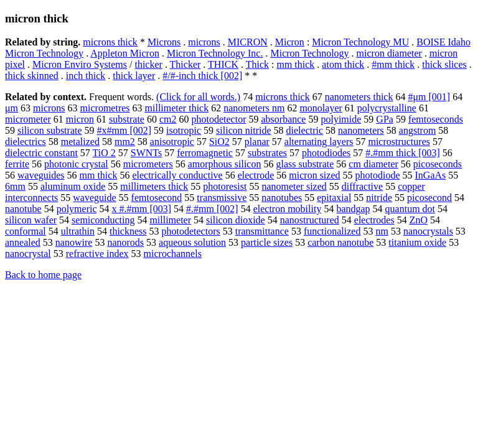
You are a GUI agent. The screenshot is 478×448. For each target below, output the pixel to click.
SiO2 (219, 142)
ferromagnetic (205, 153)
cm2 (168, 119)
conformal (26, 231)
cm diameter (373, 164)
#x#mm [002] (124, 130)
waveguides (41, 175)
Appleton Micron (125, 53)
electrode (256, 175)
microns (204, 42)
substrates (267, 153)
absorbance (283, 119)
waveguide (94, 198)
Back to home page (43, 275)
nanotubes (282, 198)
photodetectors (191, 231)
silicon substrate (50, 130)
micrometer (28, 119)
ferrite (17, 164)
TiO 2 (104, 153)
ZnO (419, 220)
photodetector (219, 119)
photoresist (225, 186)
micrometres (105, 108)
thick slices (444, 64)
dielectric (305, 130)
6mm (15, 186)
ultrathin (78, 231)
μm (12, 108)
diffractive (362, 186)
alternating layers (319, 142)
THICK (223, 64)
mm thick (295, 64)
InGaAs (431, 175)
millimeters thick (154, 186)
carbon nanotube (340, 242)
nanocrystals (428, 231)
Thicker (185, 64)
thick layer (134, 76)
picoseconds (438, 164)
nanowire (74, 242)
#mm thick (393, 64)
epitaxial (334, 198)
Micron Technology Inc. (215, 53)
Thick (257, 64)
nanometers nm (254, 108)
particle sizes (267, 242)
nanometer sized (294, 186)
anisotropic (172, 142)
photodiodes (326, 153)
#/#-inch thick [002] (202, 76)
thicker (148, 64)
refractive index (97, 254)
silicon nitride (243, 130)
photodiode (378, 175)
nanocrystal (28, 254)
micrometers (148, 164)
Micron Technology (309, 53)
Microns (164, 42)
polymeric (77, 209)
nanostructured (310, 220)
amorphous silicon (225, 164)
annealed (23, 242)
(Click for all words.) (198, 97)
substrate (127, 119)
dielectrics (26, 142)
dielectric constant (41, 153)
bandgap (353, 209)
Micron (290, 42)
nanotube (23, 209)
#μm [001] (429, 97)
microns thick (110, 42)
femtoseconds (436, 119)
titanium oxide (417, 242)
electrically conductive (177, 175)
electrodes (374, 220)
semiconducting (103, 220)
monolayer (321, 108)
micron (80, 119)
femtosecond (157, 198)
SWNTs (146, 153)
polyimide (341, 119)
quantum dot (410, 209)
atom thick (343, 64)
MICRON (248, 42)
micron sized (314, 175)
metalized (80, 142)
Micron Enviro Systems (80, 64)
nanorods (125, 242)
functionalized (332, 231)
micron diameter (389, 53)
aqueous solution (192, 242)
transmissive (222, 198)
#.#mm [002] (212, 209)
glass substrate (305, 164)
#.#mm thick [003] (403, 153)
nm (382, 231)
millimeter (170, 220)
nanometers (361, 130)
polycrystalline (387, 108)
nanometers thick (359, 97)
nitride (379, 198)
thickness (128, 231)
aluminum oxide (73, 186)
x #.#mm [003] (142, 209)
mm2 (125, 142)
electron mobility (288, 209)
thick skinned (32, 76)
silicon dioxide (236, 220)
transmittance (262, 231)
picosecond (429, 198)
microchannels (173, 254)
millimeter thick (177, 108)
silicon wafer (31, 220)
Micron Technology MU (360, 42)
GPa (385, 119)
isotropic (184, 130)
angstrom (418, 130)
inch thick (86, 76)
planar (257, 142)
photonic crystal (76, 164)
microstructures (399, 142)
